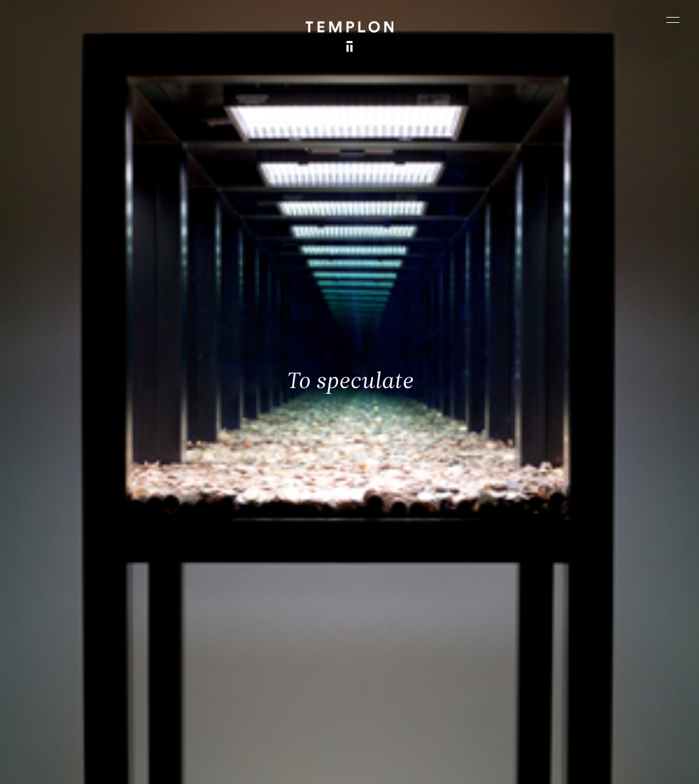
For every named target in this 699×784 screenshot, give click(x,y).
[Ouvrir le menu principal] (673, 20)
